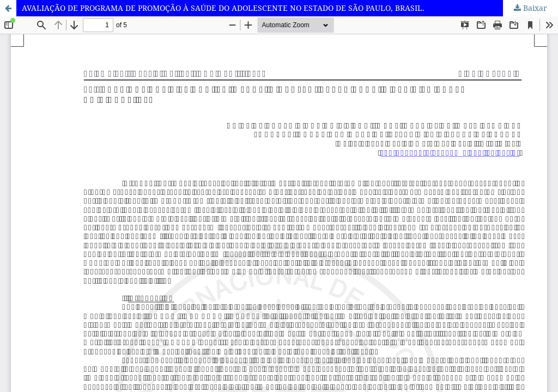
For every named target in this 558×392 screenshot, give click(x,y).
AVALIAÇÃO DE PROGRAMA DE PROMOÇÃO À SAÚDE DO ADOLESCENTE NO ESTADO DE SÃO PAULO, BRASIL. (223, 8)
